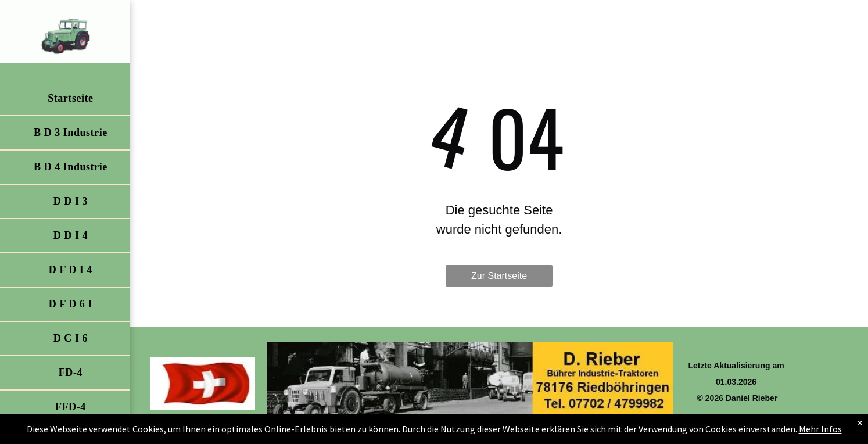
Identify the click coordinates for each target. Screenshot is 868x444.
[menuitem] (71, 99)
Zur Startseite (499, 276)
